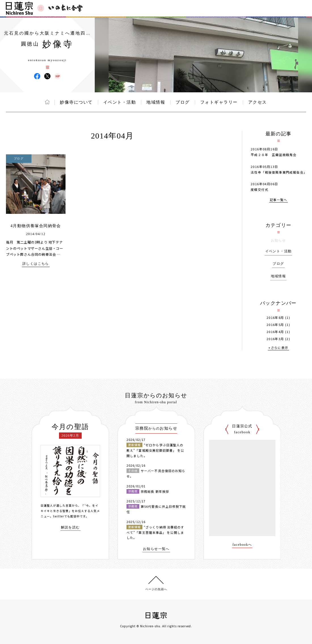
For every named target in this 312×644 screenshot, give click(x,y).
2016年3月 (275, 339)
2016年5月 (275, 325)
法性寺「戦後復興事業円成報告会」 (279, 172)
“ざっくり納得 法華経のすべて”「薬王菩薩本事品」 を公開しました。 (155, 532)
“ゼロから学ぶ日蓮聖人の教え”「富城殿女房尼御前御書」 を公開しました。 (155, 450)
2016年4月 (275, 332)
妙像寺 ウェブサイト (58, 76)
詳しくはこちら (36, 264)
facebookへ (242, 545)
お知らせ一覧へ (156, 549)
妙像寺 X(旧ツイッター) (47, 76)
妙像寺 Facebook (37, 76)
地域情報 (156, 102)
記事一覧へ (279, 200)
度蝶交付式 (260, 189)
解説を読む (70, 527)
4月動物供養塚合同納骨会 (36, 226)
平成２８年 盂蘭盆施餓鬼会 (275, 155)
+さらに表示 (278, 348)
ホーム (47, 102)
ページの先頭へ (156, 589)
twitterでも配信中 (66, 516)
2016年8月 (275, 318)
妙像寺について (76, 102)
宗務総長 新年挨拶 (155, 491)
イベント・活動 (120, 102)
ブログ (183, 102)
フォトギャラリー (219, 102)
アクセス (258, 102)
